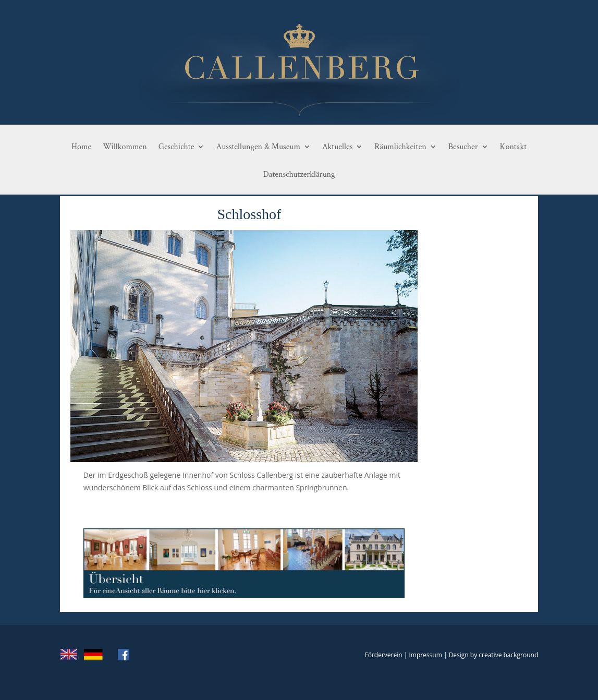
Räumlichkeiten (400, 147)
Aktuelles (337, 147)
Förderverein (384, 655)
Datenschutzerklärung (299, 175)
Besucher (463, 147)
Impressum (425, 655)
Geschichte (176, 147)
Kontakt (513, 147)
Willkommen (125, 147)
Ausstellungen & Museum (258, 147)
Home (81, 147)
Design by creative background (494, 655)
